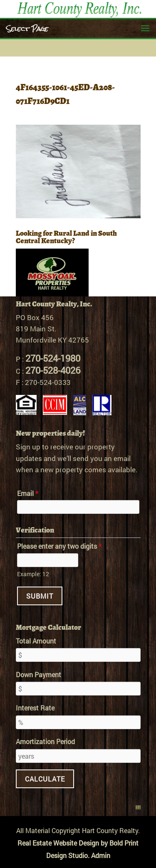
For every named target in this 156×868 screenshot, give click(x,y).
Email (28, 493)
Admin (101, 855)
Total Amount (36, 641)
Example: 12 (33, 574)
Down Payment (38, 674)
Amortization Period (45, 741)
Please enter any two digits (59, 546)
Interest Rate (35, 708)
